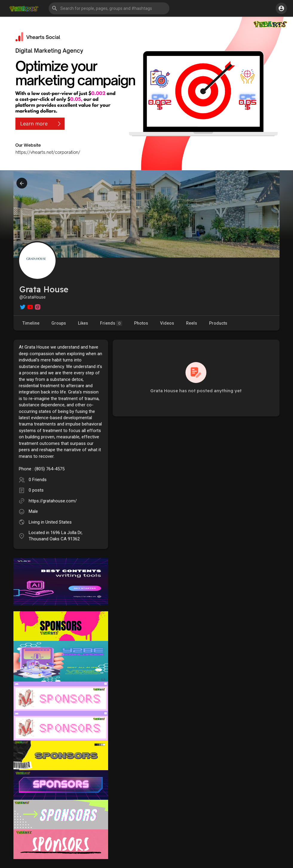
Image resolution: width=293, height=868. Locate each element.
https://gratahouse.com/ (53, 501)
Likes (83, 323)
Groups (59, 323)
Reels (192, 323)
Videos (167, 323)
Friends (111, 323)
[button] (109, 8)
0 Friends (38, 480)
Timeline (31, 323)
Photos (141, 323)
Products (218, 323)
